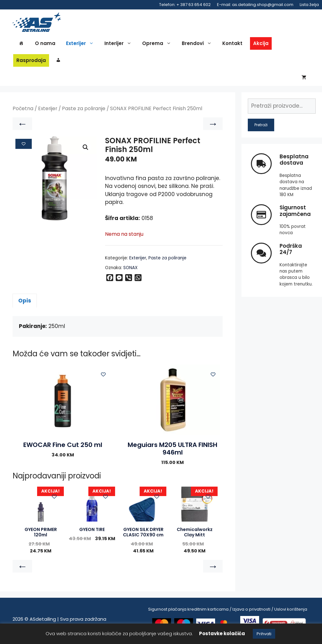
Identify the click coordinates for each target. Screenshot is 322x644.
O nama (45, 45)
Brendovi (198, 45)
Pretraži (261, 128)
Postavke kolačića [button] (222, 633)
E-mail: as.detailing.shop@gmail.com (255, 5)
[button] (86, 150)
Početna (23, 112)
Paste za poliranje (84, 112)
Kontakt (232, 45)
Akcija (261, 45)
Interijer (119, 45)
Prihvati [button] (264, 634)
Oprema (158, 45)
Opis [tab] (25, 303)
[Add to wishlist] (24, 147)
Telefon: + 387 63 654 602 (185, 5)
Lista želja (309, 5)
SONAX (130, 271)
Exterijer (81, 45)
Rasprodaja (31, 62)
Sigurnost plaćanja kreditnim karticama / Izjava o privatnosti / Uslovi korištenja (228, 612)
